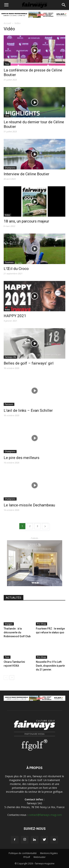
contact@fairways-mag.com (45, 815)
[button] (64, 5)
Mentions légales (49, 853)
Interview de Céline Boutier (26, 174)
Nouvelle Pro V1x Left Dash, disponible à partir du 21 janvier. (51, 666)
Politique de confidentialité (23, 853)
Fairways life (10, 357)
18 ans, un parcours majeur (26, 221)
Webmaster (40, 857)
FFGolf (27, 857)
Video (7, 215)
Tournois (9, 262)
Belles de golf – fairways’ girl (29, 363)
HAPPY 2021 (15, 316)
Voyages (9, 624)
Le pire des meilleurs (22, 458)
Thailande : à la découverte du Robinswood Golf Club (17, 632)
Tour (7, 64)
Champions (10, 168)
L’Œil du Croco (16, 269)
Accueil (7, 23)
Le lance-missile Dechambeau (29, 505)
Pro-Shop (41, 624)
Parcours (9, 404)
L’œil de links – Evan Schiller (28, 410)
